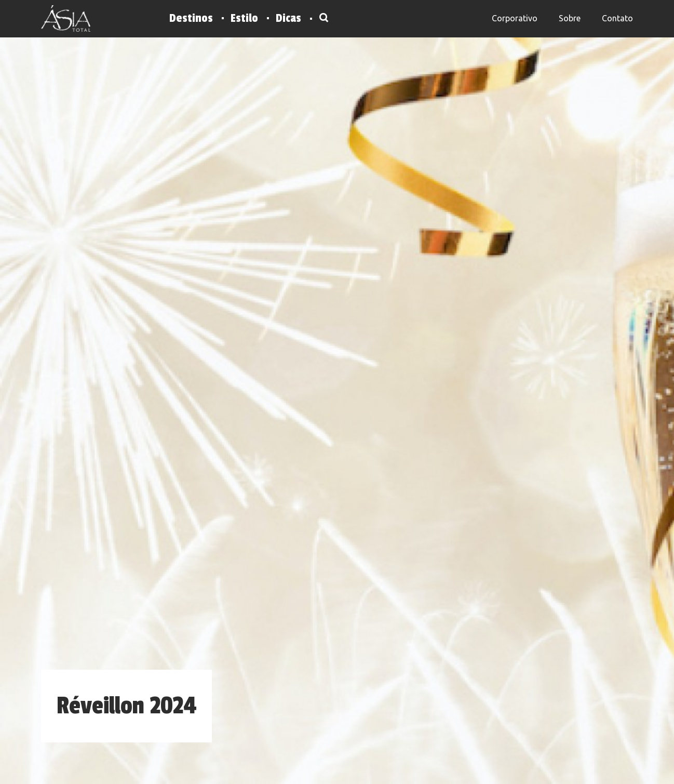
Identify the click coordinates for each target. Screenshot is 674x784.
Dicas (288, 18)
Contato (617, 18)
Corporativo (515, 18)
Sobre (570, 18)
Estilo (244, 18)
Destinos (191, 18)
